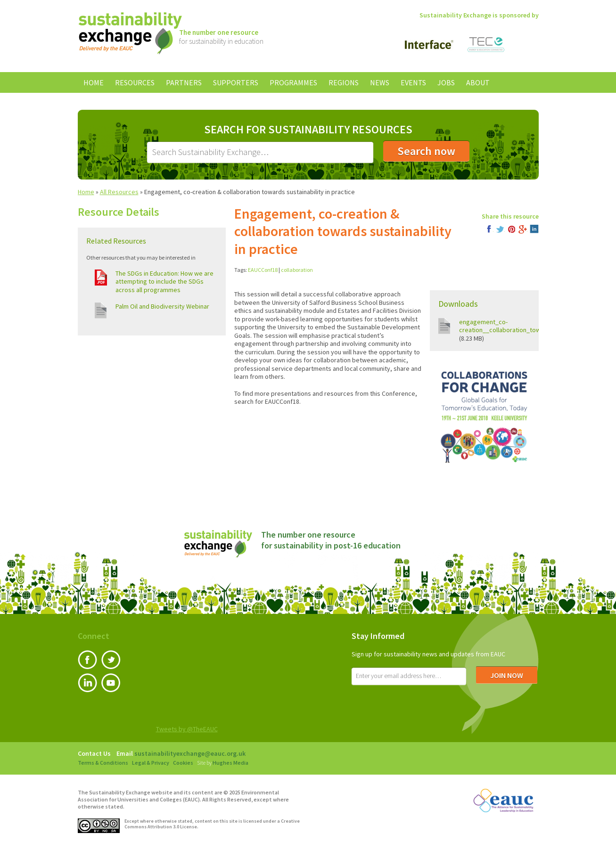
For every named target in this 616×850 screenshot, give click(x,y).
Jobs (446, 82)
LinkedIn (534, 229)
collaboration (297, 270)
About (478, 82)
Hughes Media (230, 763)
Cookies (183, 763)
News (380, 82)
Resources (135, 82)
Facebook (489, 229)
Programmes (293, 82)
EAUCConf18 (263, 270)
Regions (344, 82)
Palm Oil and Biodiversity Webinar (162, 306)
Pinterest (512, 229)
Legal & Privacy (151, 763)
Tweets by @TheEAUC (187, 729)
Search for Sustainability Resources (308, 130)
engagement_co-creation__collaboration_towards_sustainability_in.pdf (536, 326)
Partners (184, 82)
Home (94, 82)
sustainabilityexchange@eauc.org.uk (190, 753)
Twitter (500, 229)
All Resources (119, 192)
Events (413, 82)
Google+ (523, 229)
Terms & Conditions (103, 763)
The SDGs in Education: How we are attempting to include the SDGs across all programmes (164, 282)
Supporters (236, 82)
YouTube (111, 683)
